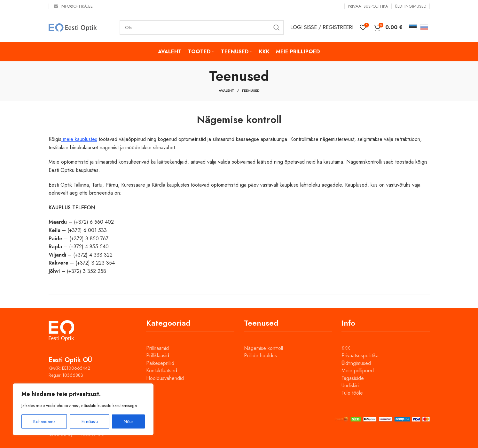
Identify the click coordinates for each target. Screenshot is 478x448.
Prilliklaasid (158, 355)
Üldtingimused (356, 363)
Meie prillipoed (358, 371)
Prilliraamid (157, 348)
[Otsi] (202, 27)
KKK (346, 348)
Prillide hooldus (260, 355)
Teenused (251, 90)
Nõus (129, 421)
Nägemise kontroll (263, 348)
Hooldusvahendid (165, 378)
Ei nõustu (90, 421)
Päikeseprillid (160, 363)
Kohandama (44, 421)
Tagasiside (353, 378)
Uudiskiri (350, 386)
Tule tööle (352, 393)
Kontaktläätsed (162, 371)
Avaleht (227, 90)
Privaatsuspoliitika (360, 355)
